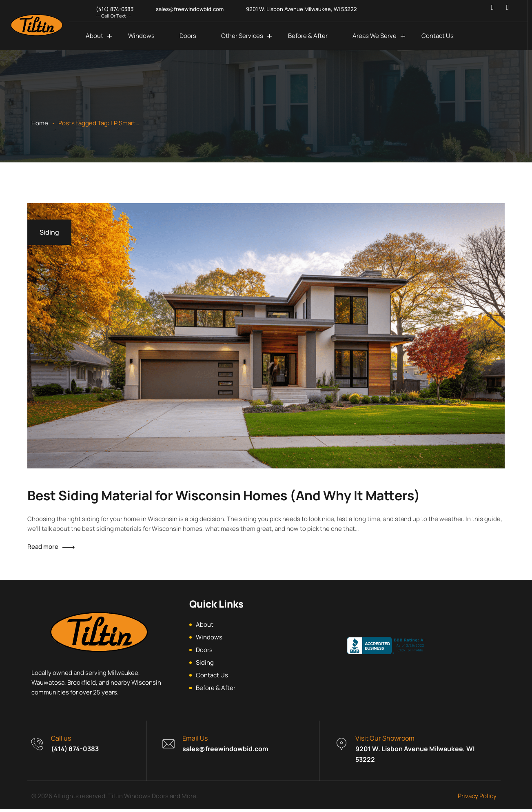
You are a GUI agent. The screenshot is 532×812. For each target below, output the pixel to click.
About (94, 36)
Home (40, 123)
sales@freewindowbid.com (225, 752)
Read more (43, 547)
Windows (141, 36)
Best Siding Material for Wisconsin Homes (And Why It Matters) (224, 495)
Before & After (308, 36)
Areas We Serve (375, 36)
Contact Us (438, 36)
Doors (188, 36)
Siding (49, 232)
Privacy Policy (477, 799)
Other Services (242, 36)
